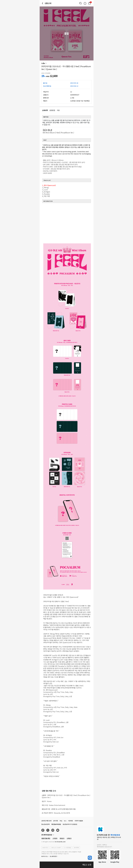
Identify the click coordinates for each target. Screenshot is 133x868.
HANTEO (45, 848)
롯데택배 (76, 848)
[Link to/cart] (89, 3)
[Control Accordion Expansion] (67, 835)
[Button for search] (80, 3)
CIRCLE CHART (56, 848)
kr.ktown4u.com (60, 842)
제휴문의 (62, 838)
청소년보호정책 (45, 824)
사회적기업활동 (79, 821)
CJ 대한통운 (68, 848)
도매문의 (69, 838)
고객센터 (55, 838)
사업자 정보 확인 (46, 838)
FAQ (61, 821)
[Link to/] (85, 3)
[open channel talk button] (90, 858)
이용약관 (71, 821)
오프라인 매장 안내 (46, 821)
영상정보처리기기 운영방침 (70, 824)
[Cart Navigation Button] (89, 3)
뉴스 (65, 821)
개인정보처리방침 (56, 824)
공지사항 (56, 821)
